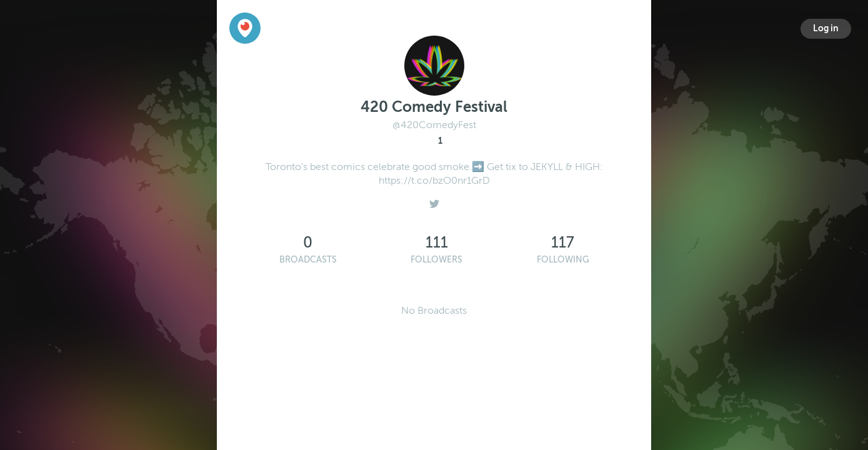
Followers (436, 260)
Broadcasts (308, 260)
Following (563, 260)
